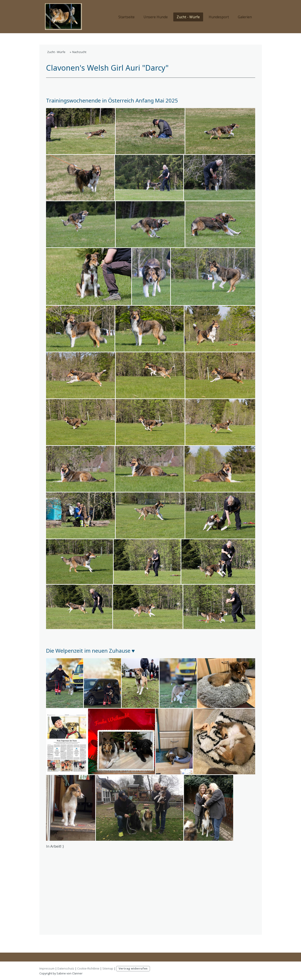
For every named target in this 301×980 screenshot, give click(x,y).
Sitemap (108, 968)
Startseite (126, 17)
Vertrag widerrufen (133, 968)
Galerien (245, 17)
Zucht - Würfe (188, 17)
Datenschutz (66, 968)
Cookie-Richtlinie (88, 968)
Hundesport (219, 17)
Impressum (47, 968)
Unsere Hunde (156, 17)
